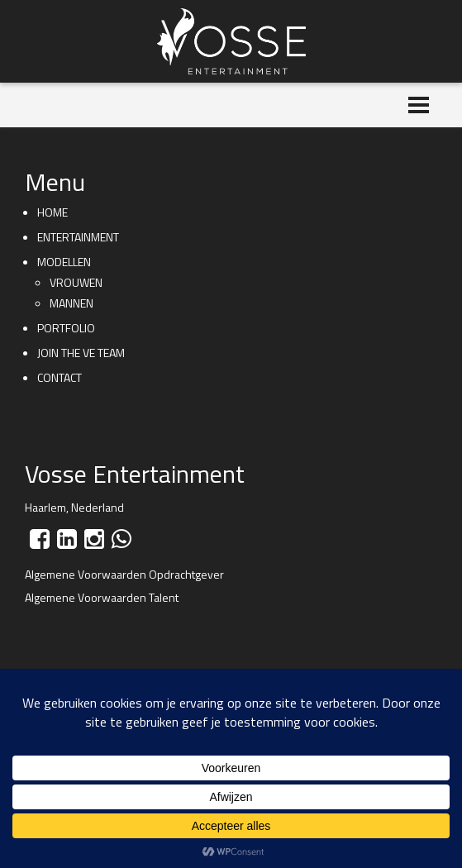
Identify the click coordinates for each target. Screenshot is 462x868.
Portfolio (66, 328)
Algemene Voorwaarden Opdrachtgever (124, 574)
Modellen (64, 262)
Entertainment (78, 237)
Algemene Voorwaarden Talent (102, 597)
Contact (60, 377)
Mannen (71, 303)
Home (52, 212)
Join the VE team (81, 353)
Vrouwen (76, 282)
